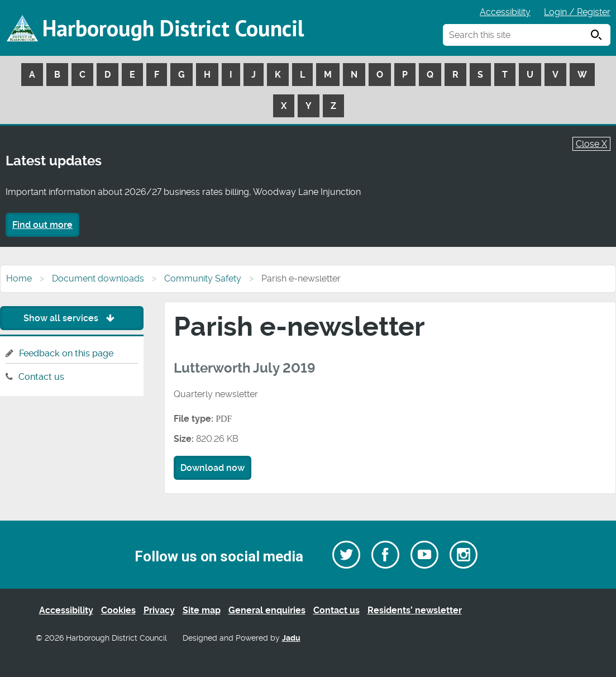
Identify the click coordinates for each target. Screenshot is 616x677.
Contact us (41, 377)
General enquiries (267, 610)
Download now (213, 468)
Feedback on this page (66, 353)
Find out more (42, 225)
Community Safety (203, 278)
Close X (591, 144)
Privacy (159, 610)
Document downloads (98, 278)
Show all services (72, 318)
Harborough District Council (173, 28)
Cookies (118, 610)
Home (19, 278)
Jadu (291, 638)
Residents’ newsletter (415, 610)
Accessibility (505, 12)
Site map (202, 610)
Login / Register (577, 12)
